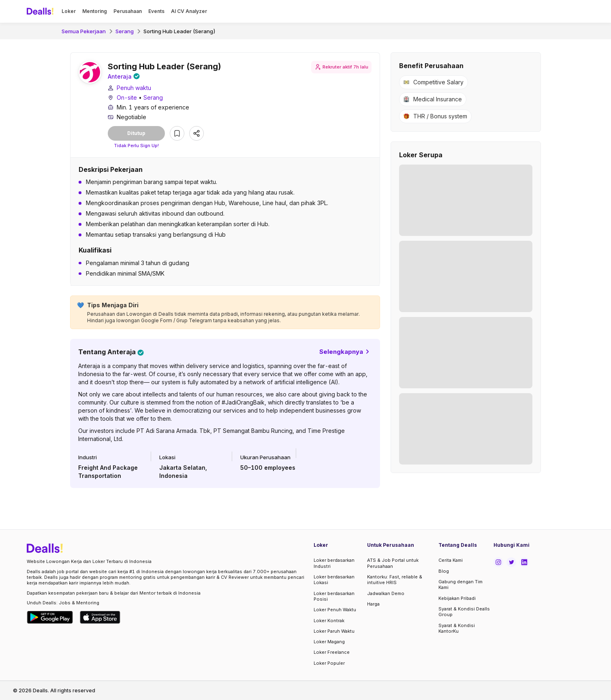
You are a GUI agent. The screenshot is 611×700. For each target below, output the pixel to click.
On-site (127, 99)
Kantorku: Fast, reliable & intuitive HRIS (395, 580)
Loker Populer (329, 663)
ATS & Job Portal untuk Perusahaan (393, 563)
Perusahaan (128, 11)
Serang (125, 31)
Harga (373, 604)
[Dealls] (41, 11)
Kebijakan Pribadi (457, 598)
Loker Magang (329, 642)
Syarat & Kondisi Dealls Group (464, 612)
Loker (69, 11)
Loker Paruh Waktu (334, 631)
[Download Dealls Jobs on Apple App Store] (100, 617)
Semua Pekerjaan (84, 31)
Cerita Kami (451, 561)
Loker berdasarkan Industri (334, 563)
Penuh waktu (134, 89)
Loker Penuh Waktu (335, 610)
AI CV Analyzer (189, 11)
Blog (444, 571)
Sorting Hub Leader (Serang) (179, 31)
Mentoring (95, 11)
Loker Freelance (332, 652)
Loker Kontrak (329, 621)
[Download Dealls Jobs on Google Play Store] (50, 617)
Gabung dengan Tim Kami (460, 584)
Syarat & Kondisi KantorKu (457, 628)
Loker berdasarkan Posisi (334, 596)
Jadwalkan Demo (386, 593)
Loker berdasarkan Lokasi (334, 580)
